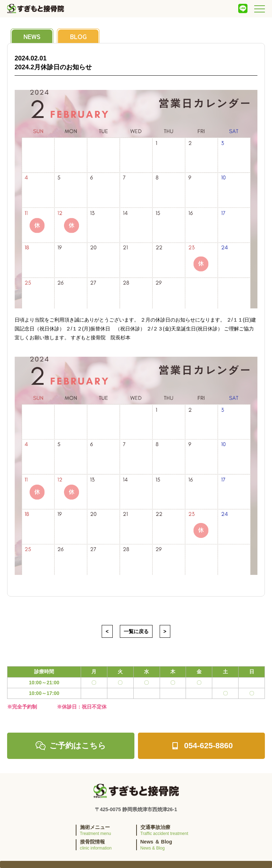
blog (78, 36)
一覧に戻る (136, 631)
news (32, 36)
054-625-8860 (201, 746)
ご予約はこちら (71, 746)
